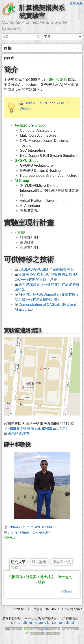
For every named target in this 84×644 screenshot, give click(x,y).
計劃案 (20, 232)
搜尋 (39, 37)
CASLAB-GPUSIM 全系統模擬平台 (46, 269)
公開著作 (16, 577)
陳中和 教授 (58, 80)
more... (9, 537)
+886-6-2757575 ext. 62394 (30, 527)
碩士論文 (65, 577)
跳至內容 (76, 4)
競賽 (41, 582)
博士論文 (47, 577)
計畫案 (31, 577)
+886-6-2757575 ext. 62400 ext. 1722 (38, 429)
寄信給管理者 (19, 434)
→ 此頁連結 (64, 592)
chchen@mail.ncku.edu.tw (29, 532)
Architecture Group (30, 125)
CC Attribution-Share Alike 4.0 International (44, 623)
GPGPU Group (27, 160)
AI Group (22, 181)
